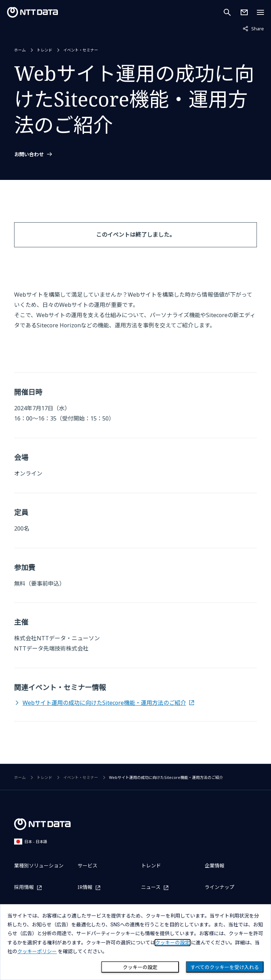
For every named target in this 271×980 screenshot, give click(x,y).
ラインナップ (219, 887)
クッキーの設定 (140, 967)
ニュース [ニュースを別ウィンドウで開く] (151, 887)
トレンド (44, 50)
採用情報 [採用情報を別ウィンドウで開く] (24, 887)
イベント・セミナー (81, 50)
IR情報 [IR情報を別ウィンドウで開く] (85, 887)
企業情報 (215, 866)
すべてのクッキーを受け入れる (225, 967)
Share (253, 28)
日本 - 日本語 (31, 842)
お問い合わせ (29, 155)
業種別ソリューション (39, 866)
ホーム (20, 50)
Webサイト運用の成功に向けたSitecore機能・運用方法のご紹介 (104, 703)
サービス (88, 866)
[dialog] (135, 942)
